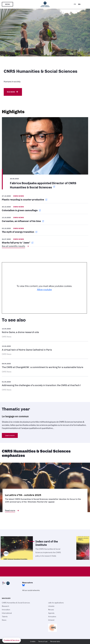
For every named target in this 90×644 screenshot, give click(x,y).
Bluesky (23, 585)
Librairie (51, 606)
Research (5, 606)
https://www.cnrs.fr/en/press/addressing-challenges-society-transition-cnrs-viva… (45, 386)
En (79, 4)
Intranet (51, 620)
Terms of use (43, 641)
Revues (51, 610)
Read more (11, 92)
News (4, 620)
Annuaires (52, 617)
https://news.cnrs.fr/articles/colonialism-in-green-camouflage (45, 209)
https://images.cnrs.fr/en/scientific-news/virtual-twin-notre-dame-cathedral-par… (45, 350)
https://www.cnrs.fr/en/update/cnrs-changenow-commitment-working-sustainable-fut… (45, 367)
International (7, 613)
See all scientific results (13, 246)
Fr (75, 4)
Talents (5, 617)
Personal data (55, 641)
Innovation (6, 610)
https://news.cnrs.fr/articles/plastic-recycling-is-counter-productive (45, 199)
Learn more (10, 435)
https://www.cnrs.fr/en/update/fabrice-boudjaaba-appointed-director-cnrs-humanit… (45, 153)
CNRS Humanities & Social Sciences (16, 603)
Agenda (51, 613)
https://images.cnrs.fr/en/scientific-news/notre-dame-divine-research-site (45, 333)
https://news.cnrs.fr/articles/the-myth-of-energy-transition (45, 230)
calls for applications (56, 603)
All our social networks (31, 590)
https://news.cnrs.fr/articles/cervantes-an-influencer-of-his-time (45, 219)
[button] (12, 640)
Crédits (33, 641)
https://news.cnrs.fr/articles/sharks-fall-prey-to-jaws (45, 241)
